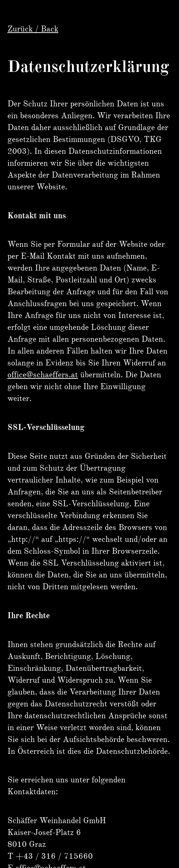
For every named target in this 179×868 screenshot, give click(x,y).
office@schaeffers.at (43, 375)
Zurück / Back (33, 29)
